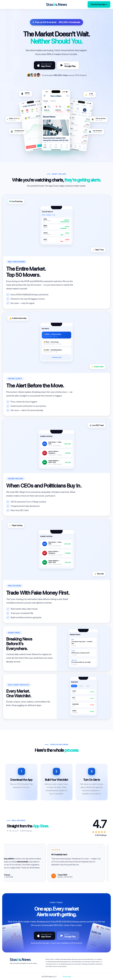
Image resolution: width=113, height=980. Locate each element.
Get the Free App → (99, 4)
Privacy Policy (67, 977)
